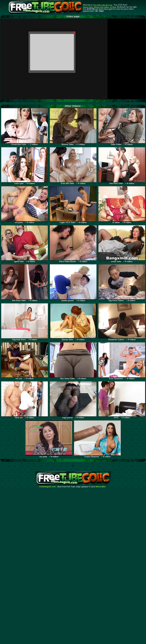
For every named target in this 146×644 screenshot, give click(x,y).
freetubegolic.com (48, 487)
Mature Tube (88, 7)
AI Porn (113, 7)
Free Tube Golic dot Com (103, 5)
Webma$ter (101, 487)
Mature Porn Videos (101, 7)
